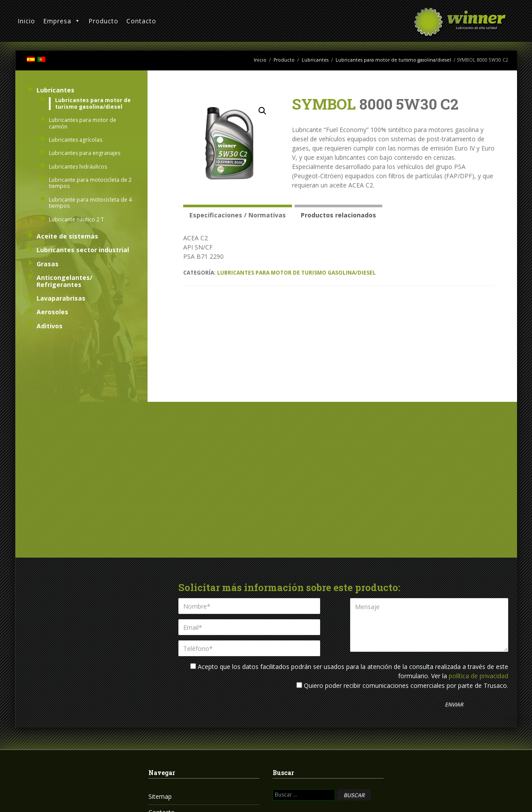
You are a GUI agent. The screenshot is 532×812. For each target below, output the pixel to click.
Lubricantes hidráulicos (78, 167)
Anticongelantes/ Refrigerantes (65, 281)
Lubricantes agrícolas (76, 140)
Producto (103, 21)
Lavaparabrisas (61, 298)
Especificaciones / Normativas (238, 215)
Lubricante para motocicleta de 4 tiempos (90, 203)
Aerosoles (52, 312)
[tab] (238, 214)
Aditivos (50, 326)
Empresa (62, 21)
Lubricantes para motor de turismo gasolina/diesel (393, 60)
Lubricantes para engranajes (85, 153)
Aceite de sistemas (67, 236)
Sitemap (160, 796)
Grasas (48, 264)
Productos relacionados (338, 215)
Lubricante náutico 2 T (76, 219)
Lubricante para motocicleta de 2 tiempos (90, 183)
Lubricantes (315, 60)
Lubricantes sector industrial (83, 250)
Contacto (141, 21)
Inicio (26, 21)
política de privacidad (478, 676)
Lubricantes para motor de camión (83, 123)
